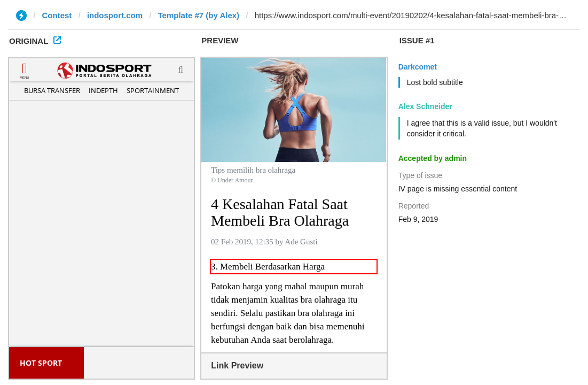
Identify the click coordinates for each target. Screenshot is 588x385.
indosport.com (115, 15)
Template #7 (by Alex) (199, 15)
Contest (57, 15)
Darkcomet (418, 67)
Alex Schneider (425, 106)
